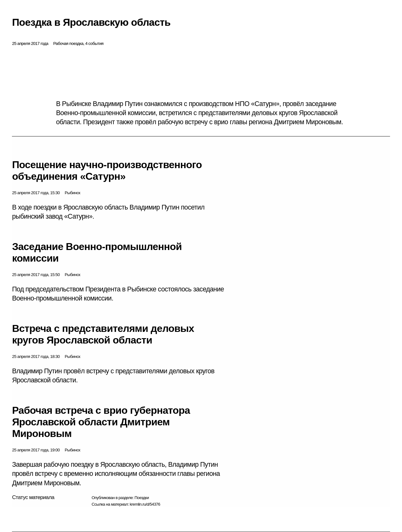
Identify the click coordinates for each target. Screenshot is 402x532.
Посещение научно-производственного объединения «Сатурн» (107, 170)
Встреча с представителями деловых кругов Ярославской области (103, 334)
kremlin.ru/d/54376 (145, 504)
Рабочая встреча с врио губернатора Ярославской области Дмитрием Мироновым (101, 422)
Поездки (142, 498)
